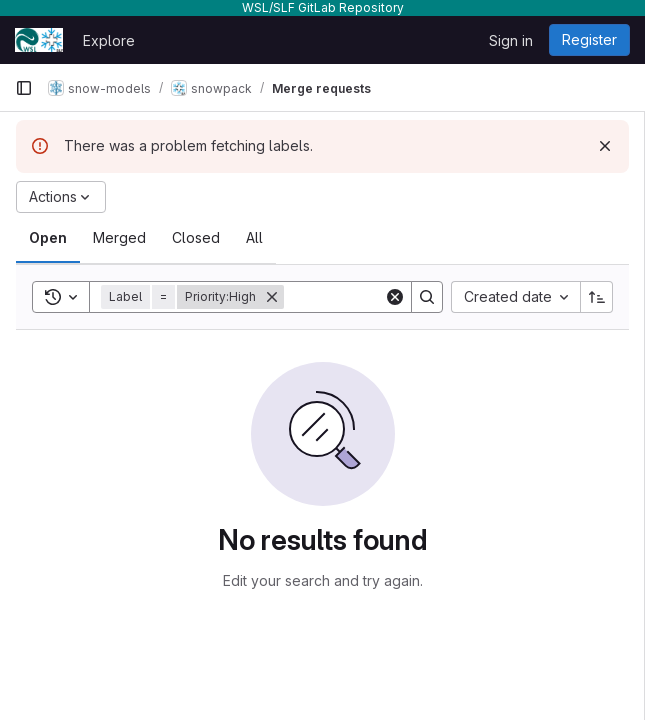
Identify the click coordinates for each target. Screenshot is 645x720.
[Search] (427, 297)
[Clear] (395, 297)
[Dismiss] (605, 146)
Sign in (511, 40)
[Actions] (61, 197)
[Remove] (272, 297)
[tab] (48, 238)
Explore (109, 40)
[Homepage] (39, 40)
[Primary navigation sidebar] (24, 88)
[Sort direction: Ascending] (597, 297)
